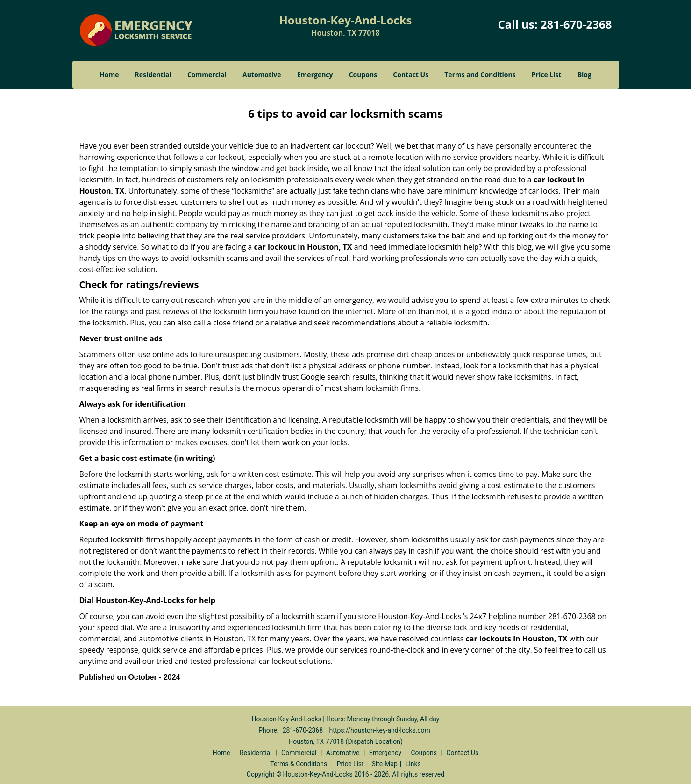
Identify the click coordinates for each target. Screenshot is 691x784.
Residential (153, 75)
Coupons (363, 75)
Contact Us (411, 75)
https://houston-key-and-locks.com (380, 730)
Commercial (207, 75)
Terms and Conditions (480, 75)
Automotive (262, 75)
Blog (584, 75)
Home (109, 75)
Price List (547, 75)
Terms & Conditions (299, 764)
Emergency (315, 75)
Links (413, 764)
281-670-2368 (576, 24)
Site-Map (385, 764)
